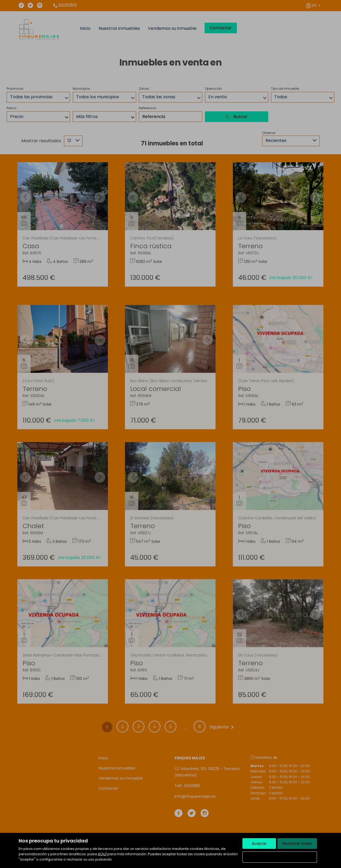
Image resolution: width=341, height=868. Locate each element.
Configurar (280, 857)
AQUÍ (102, 854)
